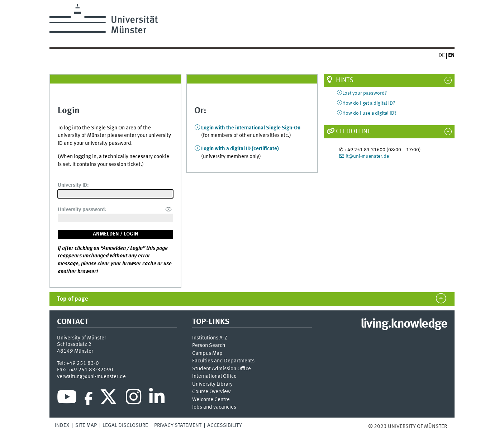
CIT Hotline (353, 132)
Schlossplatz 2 (74, 344)
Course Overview (211, 392)
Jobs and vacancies (214, 407)
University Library (212, 384)
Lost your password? (365, 93)
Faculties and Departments (223, 361)
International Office (214, 377)
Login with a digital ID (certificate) (240, 149)
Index (62, 425)
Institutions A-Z (210, 338)
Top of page (73, 299)
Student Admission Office (222, 369)
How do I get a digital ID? (369, 103)
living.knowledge (404, 324)
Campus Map (207, 354)
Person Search (209, 346)
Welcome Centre (211, 400)
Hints (345, 80)
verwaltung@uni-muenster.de (91, 377)
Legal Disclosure (125, 425)
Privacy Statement (178, 425)
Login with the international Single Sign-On (251, 128)
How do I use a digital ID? (369, 113)
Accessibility (225, 425)
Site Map (86, 425)
